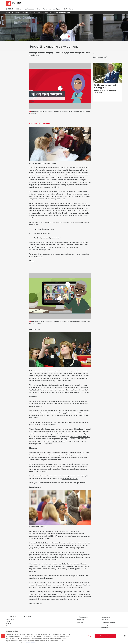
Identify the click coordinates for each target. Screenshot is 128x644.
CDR (44, 445)
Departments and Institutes (31, 10)
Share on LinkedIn (102, 59)
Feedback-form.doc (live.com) (80, 437)
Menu (120, 4)
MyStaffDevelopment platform (40, 251)
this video (54, 188)
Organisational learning (36, 13)
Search (109, 4)
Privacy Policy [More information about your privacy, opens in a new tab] (31, 642)
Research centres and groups (50, 10)
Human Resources (23, 13)
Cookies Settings (105, 618)
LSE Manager (47, 13)
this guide (40, 257)
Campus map (80, 621)
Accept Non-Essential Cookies (105, 636)
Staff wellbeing (66, 10)
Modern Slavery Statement (108, 623)
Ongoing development (60, 89)
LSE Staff (10, 10)
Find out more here (36, 604)
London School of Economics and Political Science (14, 4)
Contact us (80, 623)
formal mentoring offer (70, 479)
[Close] (125, 636)
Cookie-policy (104, 621)
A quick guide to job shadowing (60, 299)
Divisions (18, 10)
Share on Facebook (98, 59)
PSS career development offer (75, 484)
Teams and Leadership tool (56, 442)
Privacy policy (104, 626)
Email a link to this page (94, 59)
